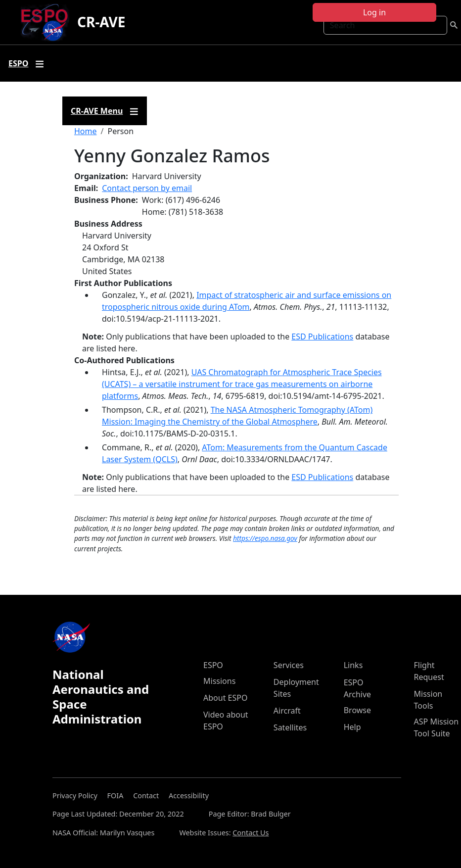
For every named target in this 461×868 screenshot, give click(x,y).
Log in (374, 12)
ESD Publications (322, 337)
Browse (357, 710)
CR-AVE (101, 22)
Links (353, 665)
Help (352, 727)
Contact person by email (147, 188)
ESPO (213, 665)
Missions (219, 681)
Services (289, 665)
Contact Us (251, 833)
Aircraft (287, 711)
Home (86, 131)
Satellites (290, 727)
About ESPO (225, 698)
